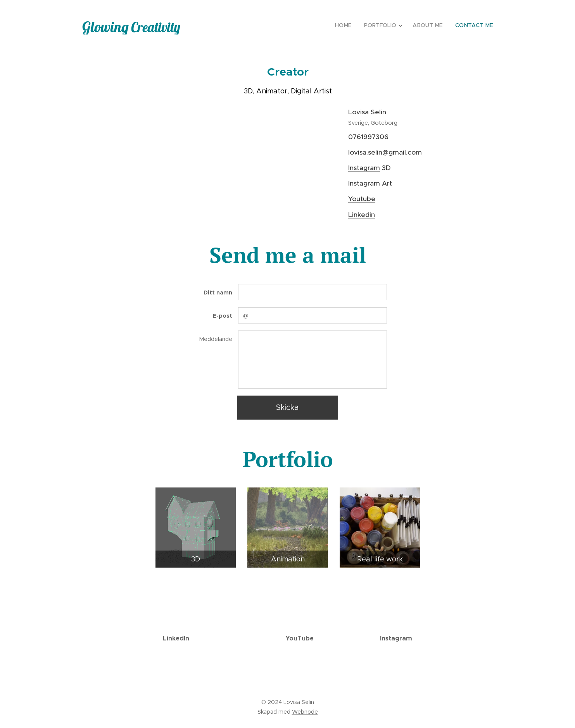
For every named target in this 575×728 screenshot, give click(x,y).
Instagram (364, 168)
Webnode (305, 712)
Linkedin (362, 215)
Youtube (362, 199)
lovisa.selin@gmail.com (385, 152)
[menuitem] (348, 25)
